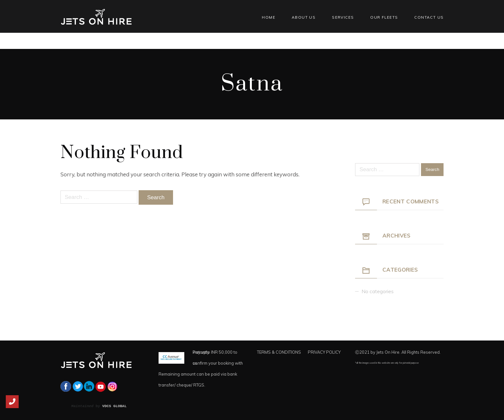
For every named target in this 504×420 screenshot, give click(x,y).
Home (269, 17)
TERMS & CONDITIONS (279, 352)
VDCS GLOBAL (115, 406)
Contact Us (429, 17)
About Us (304, 17)
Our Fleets (384, 17)
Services (343, 17)
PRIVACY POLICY (324, 352)
